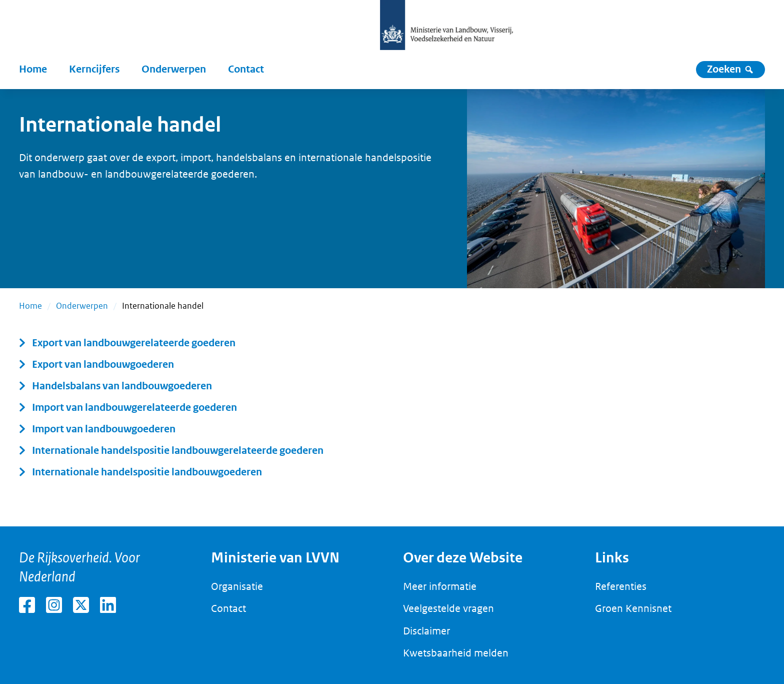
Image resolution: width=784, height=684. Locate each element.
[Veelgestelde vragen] (448, 609)
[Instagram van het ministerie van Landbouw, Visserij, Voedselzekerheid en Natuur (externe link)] (54, 605)
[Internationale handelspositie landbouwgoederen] (140, 472)
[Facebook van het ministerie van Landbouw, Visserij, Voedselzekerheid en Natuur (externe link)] (27, 605)
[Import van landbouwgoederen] (97, 429)
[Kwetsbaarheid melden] (456, 653)
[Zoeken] (730, 70)
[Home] (33, 70)
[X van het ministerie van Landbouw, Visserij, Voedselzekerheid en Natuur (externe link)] (81, 605)
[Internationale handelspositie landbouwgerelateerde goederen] (171, 451)
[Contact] (246, 70)
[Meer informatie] (440, 587)
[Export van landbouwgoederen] (96, 365)
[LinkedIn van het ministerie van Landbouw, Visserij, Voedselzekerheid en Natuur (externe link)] (108, 605)
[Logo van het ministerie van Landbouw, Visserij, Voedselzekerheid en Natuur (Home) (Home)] (446, 25)
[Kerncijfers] (94, 70)
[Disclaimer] (426, 631)
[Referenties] (621, 587)
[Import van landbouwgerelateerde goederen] (128, 408)
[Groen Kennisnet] (633, 609)
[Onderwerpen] (174, 70)
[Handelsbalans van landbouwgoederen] (115, 386)
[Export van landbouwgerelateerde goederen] (127, 343)
